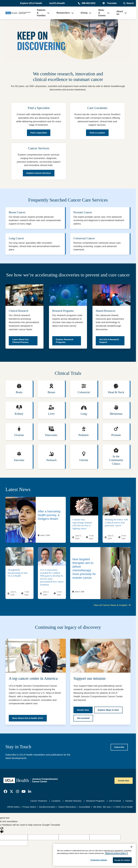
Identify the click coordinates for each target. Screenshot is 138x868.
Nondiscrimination (47, 808)
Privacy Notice (29, 808)
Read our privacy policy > (116, 853)
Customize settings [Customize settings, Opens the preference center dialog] (99, 860)
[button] (31, 3)
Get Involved (115, 802)
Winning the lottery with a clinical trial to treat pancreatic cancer (116, 524)
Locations (56, 802)
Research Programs (95, 802)
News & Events (102, 13)
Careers (129, 802)
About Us (120, 13)
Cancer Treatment (39, 802)
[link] (36, 521)
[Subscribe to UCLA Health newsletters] (119, 749)
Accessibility (84, 808)
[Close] (131, 847)
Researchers (63, 13)
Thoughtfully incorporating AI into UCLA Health (18, 574)
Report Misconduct (67, 808)
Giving (84, 13)
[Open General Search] (128, 3)
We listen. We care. (102, 808)
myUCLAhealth (57, 3)
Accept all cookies (122, 860)
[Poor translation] (2, 831)
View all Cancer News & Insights (112, 606)
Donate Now (124, 782)
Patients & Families (41, 13)
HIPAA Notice (13, 808)
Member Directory (73, 802)
